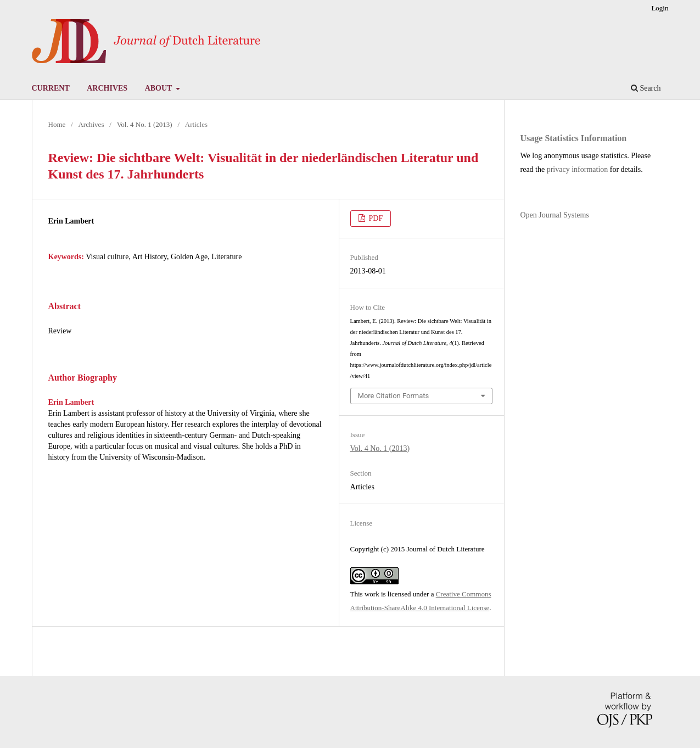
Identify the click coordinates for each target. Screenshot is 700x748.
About (159, 88)
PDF (375, 218)
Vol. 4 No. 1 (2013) (145, 124)
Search (646, 88)
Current (51, 88)
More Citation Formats (394, 396)
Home (57, 124)
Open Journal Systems (555, 215)
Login (660, 8)
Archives (107, 88)
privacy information (578, 169)
